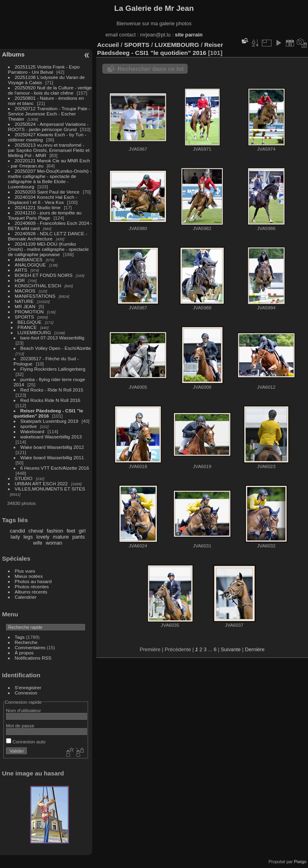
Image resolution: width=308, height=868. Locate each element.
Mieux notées (29, 576)
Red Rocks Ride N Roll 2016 (51, 400)
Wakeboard (33, 431)
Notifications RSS (33, 658)
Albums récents (31, 592)
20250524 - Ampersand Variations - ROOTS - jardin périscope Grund (48, 127)
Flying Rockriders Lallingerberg (53, 369)
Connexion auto (26, 742)
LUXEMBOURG (34, 332)
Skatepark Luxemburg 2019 (50, 421)
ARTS (21, 270)
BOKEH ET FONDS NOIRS (44, 275)
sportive (29, 426)
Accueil (108, 45)
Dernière (255, 649)
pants (78, 537)
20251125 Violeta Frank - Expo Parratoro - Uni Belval (44, 69)
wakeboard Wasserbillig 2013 (51, 437)
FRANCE (27, 327)
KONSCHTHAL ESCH (38, 286)
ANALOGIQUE (30, 265)
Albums (13, 54)
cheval (36, 531)
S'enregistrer (28, 687)
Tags (20, 637)
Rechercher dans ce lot (151, 69)
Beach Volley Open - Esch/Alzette (56, 348)
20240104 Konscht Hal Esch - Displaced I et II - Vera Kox (43, 200)
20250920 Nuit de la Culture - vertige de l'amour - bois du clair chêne (50, 90)
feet (71, 531)
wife (38, 543)
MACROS (25, 291)
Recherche (26, 642)
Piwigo (300, 862)
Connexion (26, 693)
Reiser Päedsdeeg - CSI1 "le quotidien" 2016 (48, 413)
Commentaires (30, 647)
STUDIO (24, 478)
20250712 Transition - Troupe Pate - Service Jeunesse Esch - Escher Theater (49, 114)
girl (82, 531)
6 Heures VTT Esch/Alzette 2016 (55, 468)
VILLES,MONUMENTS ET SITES (50, 489)
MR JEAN (25, 306)
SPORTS (24, 317)
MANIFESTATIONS (35, 296)
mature (61, 537)
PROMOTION (29, 312)
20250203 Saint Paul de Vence (47, 192)
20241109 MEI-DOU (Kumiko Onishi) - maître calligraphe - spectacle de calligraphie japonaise (48, 249)
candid (18, 531)
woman (54, 543)
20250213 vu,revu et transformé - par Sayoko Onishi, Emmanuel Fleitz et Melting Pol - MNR (49, 150)
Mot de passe (20, 726)
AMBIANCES (29, 259)
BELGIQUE (30, 322)
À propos (24, 653)
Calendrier (26, 597)
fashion (55, 531)
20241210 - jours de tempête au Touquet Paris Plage (45, 215)
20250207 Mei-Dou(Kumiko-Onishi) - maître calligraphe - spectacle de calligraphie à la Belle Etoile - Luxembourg (50, 179)
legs (28, 537)
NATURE (24, 301)
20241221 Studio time (38, 207)
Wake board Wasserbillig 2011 (52, 457)
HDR (20, 280)
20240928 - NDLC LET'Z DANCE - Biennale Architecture (48, 236)
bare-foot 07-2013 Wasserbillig (53, 338)
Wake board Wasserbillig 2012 (52, 447)
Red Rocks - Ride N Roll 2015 (52, 390)
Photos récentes (32, 586)
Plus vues (25, 571)
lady (15, 537)
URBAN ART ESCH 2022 (41, 483)
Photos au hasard (33, 581)
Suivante (231, 649)
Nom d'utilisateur (23, 710)
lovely (43, 537)
